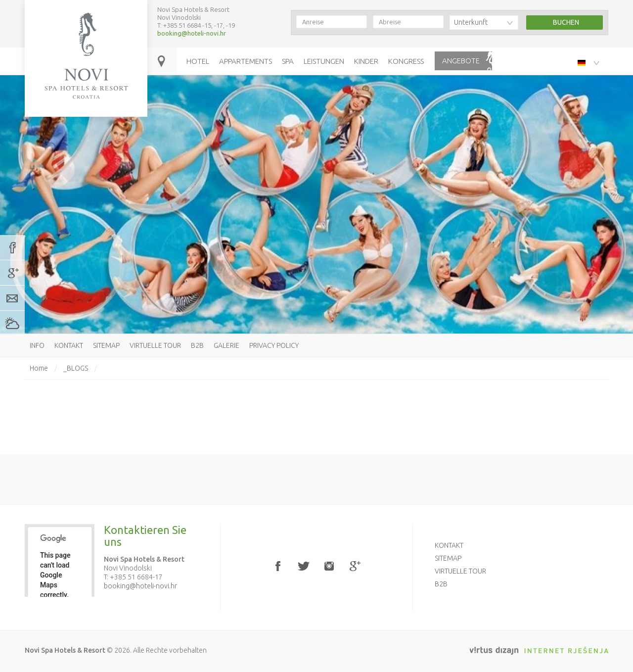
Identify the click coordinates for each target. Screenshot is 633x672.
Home (39, 368)
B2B (197, 345)
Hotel (198, 61)
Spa (288, 61)
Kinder (366, 61)
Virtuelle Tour (155, 345)
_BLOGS (76, 368)
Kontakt (69, 345)
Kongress (406, 61)
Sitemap (106, 345)
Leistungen (324, 61)
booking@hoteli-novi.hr (192, 33)
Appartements (246, 61)
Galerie (226, 345)
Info (37, 345)
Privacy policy (274, 345)
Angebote (461, 61)
